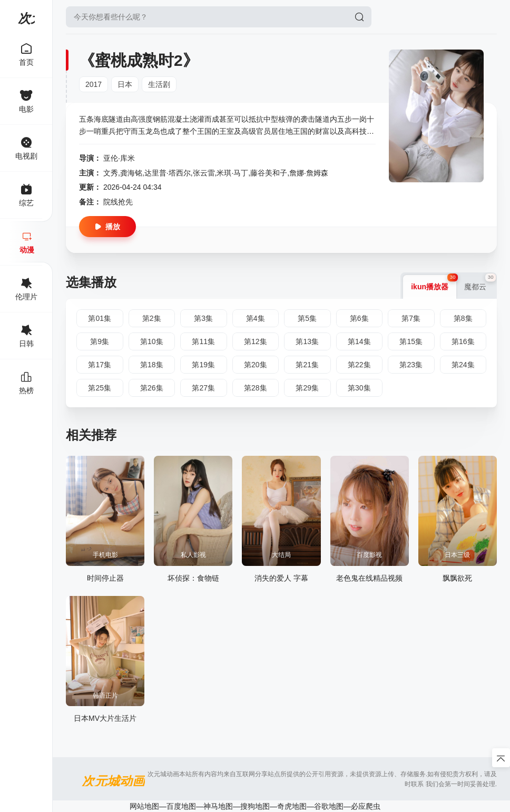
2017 (94, 84)
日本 (125, 84)
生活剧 (159, 84)
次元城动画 (26, 18)
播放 (107, 227)
